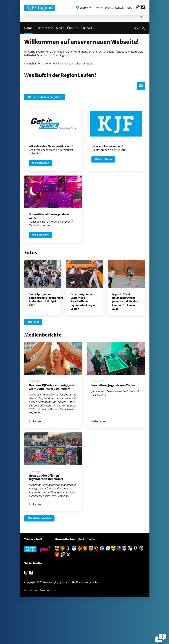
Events (109, 8)
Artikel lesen (36, 469)
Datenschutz (47, 638)
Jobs (129, 8)
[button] (84, 8)
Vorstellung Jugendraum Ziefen (113, 433)
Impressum (31, 638)
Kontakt (120, 8)
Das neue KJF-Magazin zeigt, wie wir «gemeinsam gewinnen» (52, 434)
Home (99, 8)
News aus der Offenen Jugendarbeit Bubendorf (46, 524)
